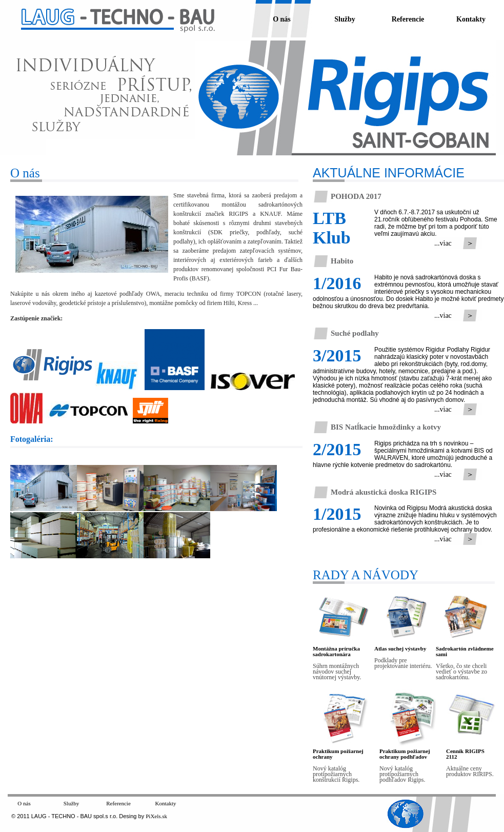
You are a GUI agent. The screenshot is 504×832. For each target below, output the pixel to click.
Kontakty (471, 19)
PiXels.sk (156, 816)
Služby (345, 19)
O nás (282, 19)
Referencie (408, 19)
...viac (441, 243)
